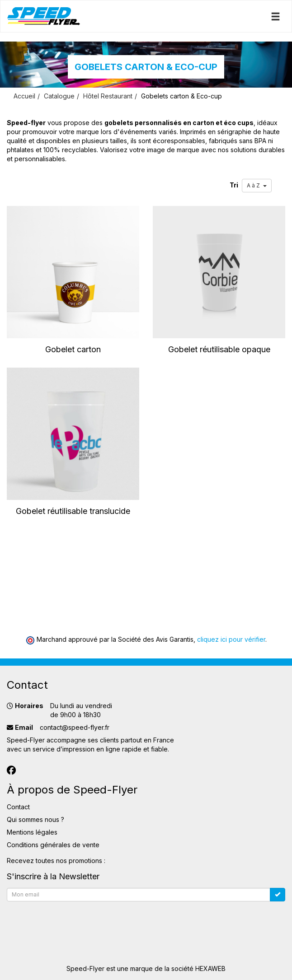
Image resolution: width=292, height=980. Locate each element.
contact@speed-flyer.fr (75, 727)
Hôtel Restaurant (108, 96)
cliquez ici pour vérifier (231, 639)
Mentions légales (32, 832)
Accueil (24, 96)
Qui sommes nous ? (35, 819)
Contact (18, 807)
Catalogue (59, 96)
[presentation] (75, 923)
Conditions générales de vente (53, 845)
